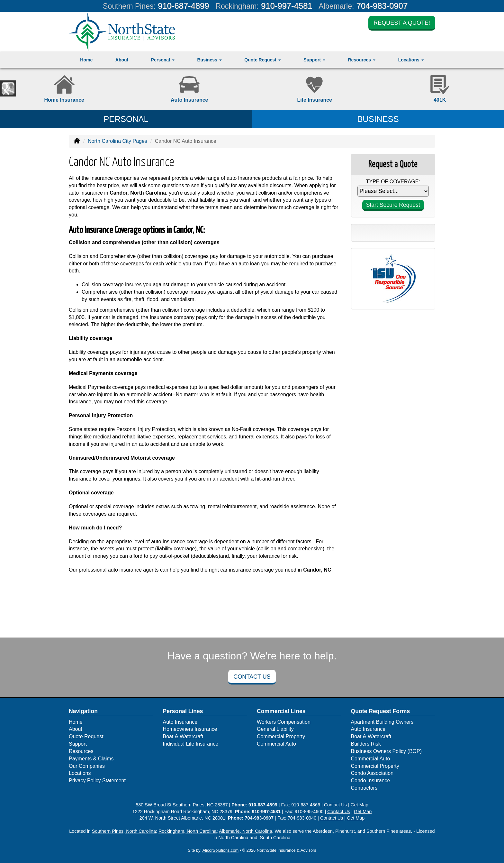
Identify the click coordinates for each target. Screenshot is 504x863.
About (122, 60)
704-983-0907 (382, 6)
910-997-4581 (287, 6)
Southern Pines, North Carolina (124, 831)
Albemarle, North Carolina (246, 831)
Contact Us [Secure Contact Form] (335, 805)
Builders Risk (366, 744)
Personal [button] (163, 60)
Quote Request (86, 736)
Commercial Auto (276, 744)
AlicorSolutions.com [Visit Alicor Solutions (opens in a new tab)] (221, 850)
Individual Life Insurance (191, 744)
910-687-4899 (183, 6)
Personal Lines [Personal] (183, 711)
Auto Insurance (180, 722)
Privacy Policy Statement (97, 780)
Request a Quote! (402, 23)
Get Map (360, 805)
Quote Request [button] (262, 60)
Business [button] (210, 60)
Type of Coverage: (393, 182)
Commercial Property (281, 736)
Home (86, 60)
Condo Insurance (371, 780)
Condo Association (372, 773)
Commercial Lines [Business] (281, 711)
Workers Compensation (284, 722)
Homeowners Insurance (190, 729)
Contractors (364, 788)
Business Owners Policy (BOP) (387, 751)
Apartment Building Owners (382, 722)
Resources (81, 751)
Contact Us (252, 677)
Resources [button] (361, 60)
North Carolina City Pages (117, 141)
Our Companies (87, 766)
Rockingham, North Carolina (188, 831)
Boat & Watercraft (183, 736)
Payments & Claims (91, 759)
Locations (80, 773)
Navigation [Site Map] (83, 711)
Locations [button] (411, 60)
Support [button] (314, 60)
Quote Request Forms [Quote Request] (381, 711)
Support (78, 744)
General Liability (275, 729)
